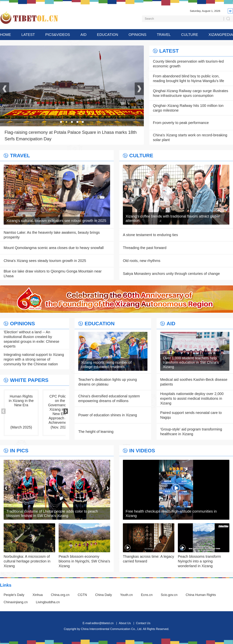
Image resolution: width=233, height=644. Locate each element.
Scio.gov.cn (169, 595)
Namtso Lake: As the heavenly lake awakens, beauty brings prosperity (52, 235)
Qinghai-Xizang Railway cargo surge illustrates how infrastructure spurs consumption (191, 93)
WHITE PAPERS (29, 380)
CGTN (82, 595)
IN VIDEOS (142, 451)
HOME (5, 35)
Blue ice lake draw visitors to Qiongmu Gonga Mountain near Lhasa (53, 274)
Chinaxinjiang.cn (16, 602)
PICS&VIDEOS (58, 35)
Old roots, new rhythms (142, 261)
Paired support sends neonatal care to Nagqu (191, 415)
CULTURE (190, 35)
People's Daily (14, 595)
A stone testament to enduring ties (150, 235)
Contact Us (143, 623)
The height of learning (96, 432)
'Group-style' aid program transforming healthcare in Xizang (191, 432)
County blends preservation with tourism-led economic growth (188, 64)
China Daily (104, 595)
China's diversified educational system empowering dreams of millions (109, 398)
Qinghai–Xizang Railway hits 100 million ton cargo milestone (188, 108)
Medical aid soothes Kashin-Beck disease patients (194, 382)
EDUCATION (108, 35)
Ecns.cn (147, 595)
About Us (125, 623)
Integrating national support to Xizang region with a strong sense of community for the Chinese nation (34, 359)
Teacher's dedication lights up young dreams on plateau (108, 382)
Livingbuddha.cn (48, 602)
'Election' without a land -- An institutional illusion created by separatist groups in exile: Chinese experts (31, 339)
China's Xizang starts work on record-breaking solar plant (190, 137)
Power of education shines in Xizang (108, 415)
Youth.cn (126, 595)
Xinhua (38, 595)
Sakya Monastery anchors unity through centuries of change (171, 274)
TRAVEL (164, 35)
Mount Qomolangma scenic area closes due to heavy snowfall (54, 248)
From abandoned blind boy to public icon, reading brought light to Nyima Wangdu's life (188, 78)
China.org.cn (60, 595)
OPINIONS (137, 35)
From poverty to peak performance (181, 123)
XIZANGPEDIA (221, 35)
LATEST (28, 35)
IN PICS (19, 451)
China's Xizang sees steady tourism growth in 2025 (45, 261)
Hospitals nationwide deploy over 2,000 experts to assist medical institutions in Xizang (192, 398)
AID (83, 35)
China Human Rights (201, 595)
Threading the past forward (145, 248)
